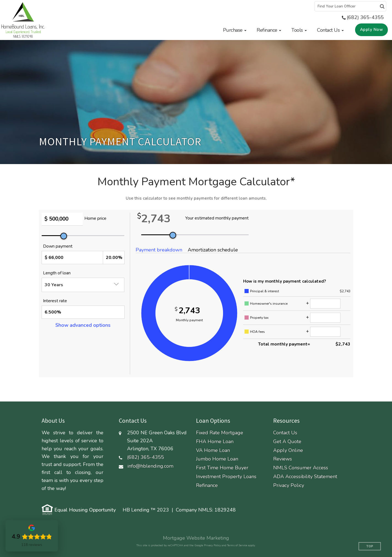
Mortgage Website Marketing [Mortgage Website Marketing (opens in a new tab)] (196, 538)
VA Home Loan (213, 450)
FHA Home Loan (215, 442)
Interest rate (55, 301)
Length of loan (57, 273)
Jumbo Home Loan (217, 459)
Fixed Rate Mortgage (220, 433)
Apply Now (372, 30)
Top (370, 546)
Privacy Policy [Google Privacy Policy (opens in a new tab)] (212, 545)
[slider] (64, 236)
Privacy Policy (289, 485)
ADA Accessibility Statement (305, 477)
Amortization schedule (213, 250)
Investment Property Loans (226, 477)
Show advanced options (83, 325)
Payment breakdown (159, 250)
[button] (235, 30)
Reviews (283, 459)
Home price (95, 218)
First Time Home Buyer (222, 468)
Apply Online (288, 450)
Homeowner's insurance (269, 304)
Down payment (58, 246)
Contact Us (285, 433)
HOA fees (257, 332)
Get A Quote (287, 442)
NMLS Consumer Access (301, 468)
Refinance (207, 485)
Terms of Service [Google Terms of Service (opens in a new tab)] (237, 545)
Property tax (259, 318)
